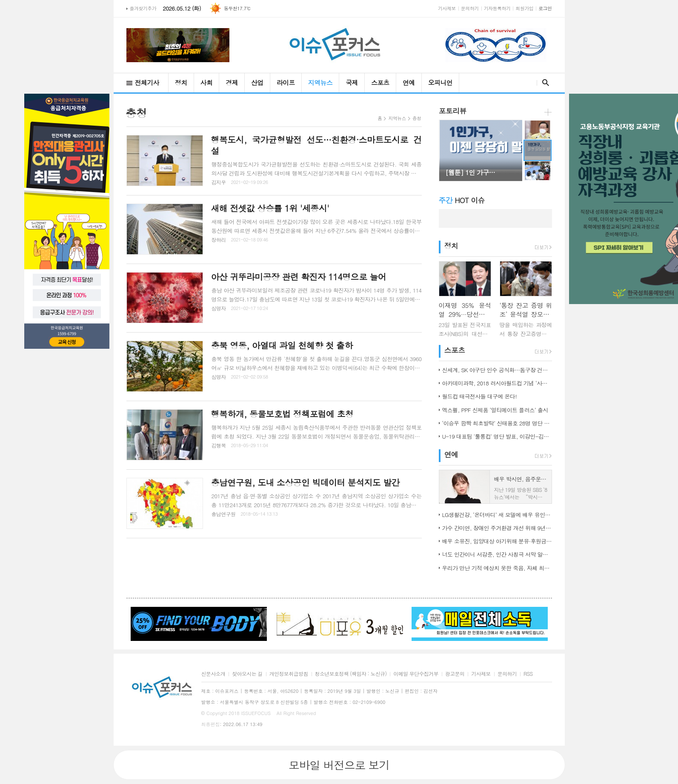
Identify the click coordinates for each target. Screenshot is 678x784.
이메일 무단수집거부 (416, 674)
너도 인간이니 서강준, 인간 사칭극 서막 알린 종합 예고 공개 (497, 554)
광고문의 (455, 674)
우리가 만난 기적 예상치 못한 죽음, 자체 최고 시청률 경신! (497, 568)
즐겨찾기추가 (143, 8)
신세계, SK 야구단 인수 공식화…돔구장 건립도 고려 (497, 370)
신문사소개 (213, 674)
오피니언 (440, 82)
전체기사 (147, 82)
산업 (257, 82)
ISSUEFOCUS (256, 713)
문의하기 (470, 8)
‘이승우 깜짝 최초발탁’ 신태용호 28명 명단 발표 (497, 423)
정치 (181, 82)
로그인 (545, 8)
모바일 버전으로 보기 (339, 765)
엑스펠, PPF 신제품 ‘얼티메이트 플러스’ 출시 (495, 410)
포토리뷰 (453, 111)
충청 (417, 118)
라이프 (286, 82)
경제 (232, 82)
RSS (528, 674)
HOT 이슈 (462, 200)
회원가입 (524, 8)
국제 (352, 82)
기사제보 (447, 8)
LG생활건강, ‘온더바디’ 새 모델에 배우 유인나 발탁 (497, 515)
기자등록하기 (497, 8)
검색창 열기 (544, 83)
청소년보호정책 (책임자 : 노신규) (351, 674)
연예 (409, 82)
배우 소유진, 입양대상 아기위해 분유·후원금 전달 (497, 541)
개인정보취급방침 (289, 674)
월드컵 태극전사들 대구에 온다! (479, 396)
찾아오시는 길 (247, 674)
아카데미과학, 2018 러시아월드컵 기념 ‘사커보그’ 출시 (497, 383)
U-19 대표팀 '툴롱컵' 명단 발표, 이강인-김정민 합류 (497, 436)
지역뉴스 (320, 82)
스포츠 (380, 82)
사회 (207, 82)
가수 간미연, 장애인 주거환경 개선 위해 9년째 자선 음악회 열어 (497, 528)
